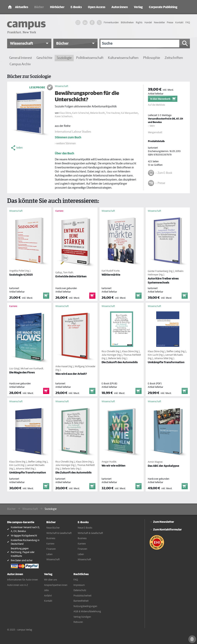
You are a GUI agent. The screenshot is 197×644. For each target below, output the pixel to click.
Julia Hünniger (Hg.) (112, 355)
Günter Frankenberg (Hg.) (161, 271)
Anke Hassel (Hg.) (64, 367)
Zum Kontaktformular (167, 530)
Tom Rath (68, 273)
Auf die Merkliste (156, 105)
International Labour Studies (73, 132)
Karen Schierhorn (64, 117)
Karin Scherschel (81, 113)
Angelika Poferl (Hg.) (20, 271)
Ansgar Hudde (109, 462)
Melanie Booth (97, 113)
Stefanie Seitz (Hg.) (118, 358)
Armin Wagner (155, 462)
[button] (29, 43)
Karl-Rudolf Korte (111, 271)
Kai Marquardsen (129, 113)
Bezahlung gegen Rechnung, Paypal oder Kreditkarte (23, 552)
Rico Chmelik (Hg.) (111, 352)
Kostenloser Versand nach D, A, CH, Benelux (25, 529)
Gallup (59, 273)
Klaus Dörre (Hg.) (131, 352)
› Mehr (151, 126)
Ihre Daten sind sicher (22, 561)
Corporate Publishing (163, 7)
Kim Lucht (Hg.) (156, 355)
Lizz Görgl (14, 369)
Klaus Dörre (65, 113)
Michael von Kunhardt (32, 369)
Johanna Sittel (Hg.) (164, 358)
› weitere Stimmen (65, 143)
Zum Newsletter (164, 522)
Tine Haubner (113, 113)
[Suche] (140, 43)
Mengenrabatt (155, 133)
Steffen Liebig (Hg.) (176, 352)
